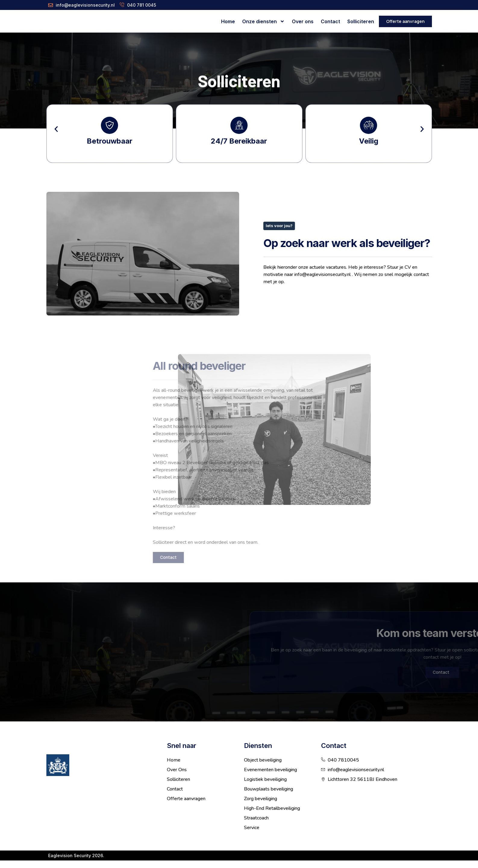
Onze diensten (263, 21)
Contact (330, 21)
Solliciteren (361, 21)
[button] (56, 133)
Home (228, 21)
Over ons (303, 21)
